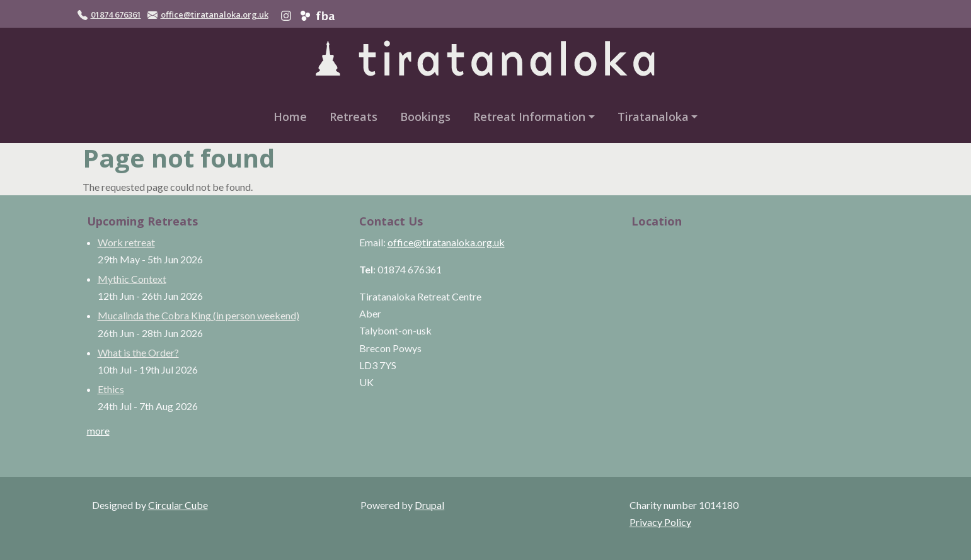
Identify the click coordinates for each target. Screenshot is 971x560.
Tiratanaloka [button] (653, 117)
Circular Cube (178, 505)
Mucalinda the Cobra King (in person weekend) (198, 315)
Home (290, 117)
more (98, 431)
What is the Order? (138, 352)
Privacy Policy (660, 522)
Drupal (429, 505)
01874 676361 (116, 14)
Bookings (425, 117)
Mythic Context (132, 279)
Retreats (353, 117)
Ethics (111, 389)
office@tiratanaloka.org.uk (215, 14)
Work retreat (126, 242)
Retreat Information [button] (529, 117)
